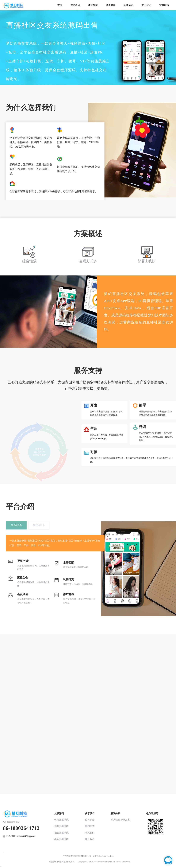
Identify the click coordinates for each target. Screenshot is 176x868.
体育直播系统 (61, 820)
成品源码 (59, 813)
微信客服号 (152, 813)
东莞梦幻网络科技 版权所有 (62, 862)
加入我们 (90, 839)
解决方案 (116, 813)
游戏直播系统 (61, 826)
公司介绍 (90, 820)
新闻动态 (90, 826)
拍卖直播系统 (61, 833)
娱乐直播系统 (61, 839)
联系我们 (90, 833)
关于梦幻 (90, 813)
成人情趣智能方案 (120, 820)
